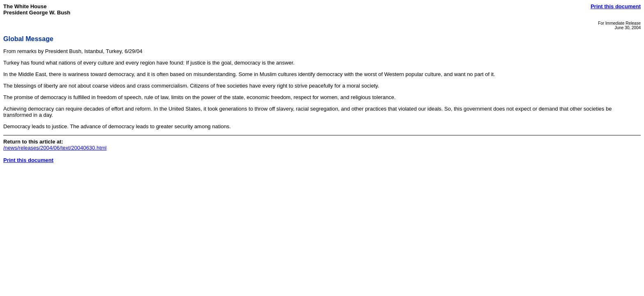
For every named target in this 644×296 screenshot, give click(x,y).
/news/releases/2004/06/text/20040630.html (55, 148)
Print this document (616, 6)
